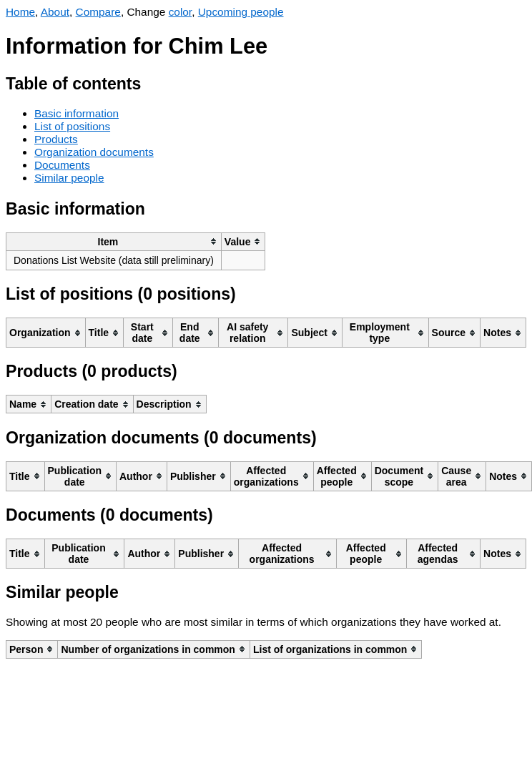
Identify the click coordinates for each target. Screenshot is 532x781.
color (181, 12)
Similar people (69, 178)
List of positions (72, 126)
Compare (98, 12)
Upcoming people (241, 12)
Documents (62, 165)
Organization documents (94, 152)
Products (56, 139)
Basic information (77, 113)
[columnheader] (114, 241)
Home (20, 12)
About (55, 12)
